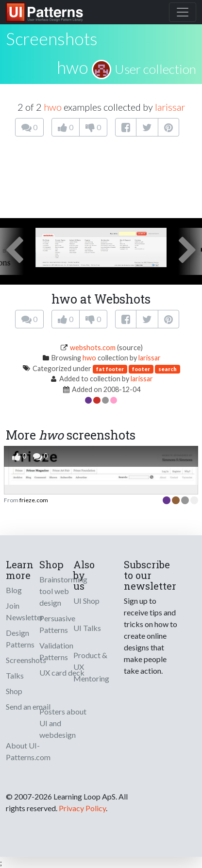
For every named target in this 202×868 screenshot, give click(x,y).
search (168, 369)
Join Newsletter (25, 611)
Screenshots (26, 660)
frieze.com (34, 500)
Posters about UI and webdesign (63, 723)
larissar (170, 107)
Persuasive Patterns (57, 624)
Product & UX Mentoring (91, 667)
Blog (14, 590)
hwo (73, 67)
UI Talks (87, 628)
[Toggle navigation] (183, 12)
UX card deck (62, 672)
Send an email (28, 706)
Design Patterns (20, 638)
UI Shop (86, 601)
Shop (14, 691)
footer (141, 369)
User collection (155, 69)
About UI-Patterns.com (28, 751)
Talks (15, 675)
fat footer (110, 369)
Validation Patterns (56, 651)
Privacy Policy (82, 808)
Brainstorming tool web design (63, 591)
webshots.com (93, 348)
